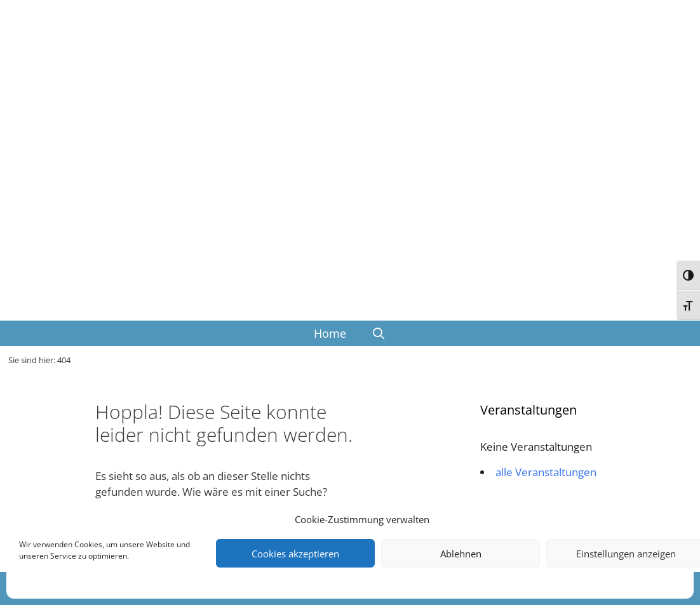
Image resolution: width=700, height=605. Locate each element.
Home (330, 333)
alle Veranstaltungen (546, 472)
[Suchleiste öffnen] (379, 333)
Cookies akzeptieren (295, 554)
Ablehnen (461, 554)
